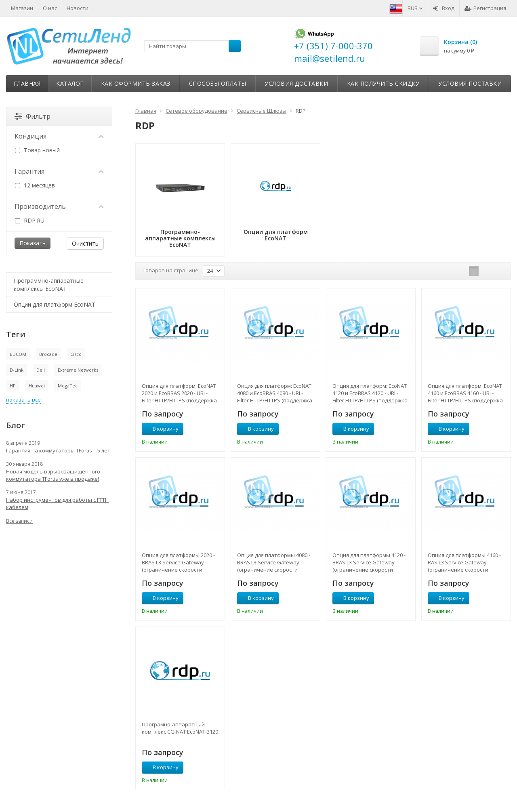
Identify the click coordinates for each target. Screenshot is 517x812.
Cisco (76, 354)
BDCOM (18, 354)
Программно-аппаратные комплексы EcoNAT (49, 285)
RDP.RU (30, 220)
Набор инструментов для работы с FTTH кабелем (57, 503)
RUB (415, 8)
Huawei (37, 386)
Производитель (59, 206)
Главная (27, 83)
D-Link (17, 370)
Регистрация (485, 8)
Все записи (19, 521)
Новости (78, 8)
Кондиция (59, 136)
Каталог (70, 83)
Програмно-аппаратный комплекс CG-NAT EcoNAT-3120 (180, 728)
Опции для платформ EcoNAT (55, 304)
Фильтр (33, 116)
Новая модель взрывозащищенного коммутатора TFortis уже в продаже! (53, 475)
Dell (41, 370)
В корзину (161, 429)
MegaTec (68, 386)
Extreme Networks (78, 370)
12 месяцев (35, 185)
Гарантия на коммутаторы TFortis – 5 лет (58, 450)
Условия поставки (470, 83)
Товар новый (37, 150)
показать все (23, 400)
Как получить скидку (383, 83)
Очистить (85, 243)
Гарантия (59, 171)
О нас (50, 8)
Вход (444, 8)
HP (13, 386)
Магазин (22, 8)
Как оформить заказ (136, 83)
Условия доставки (296, 83)
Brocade (48, 354)
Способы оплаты (218, 83)
